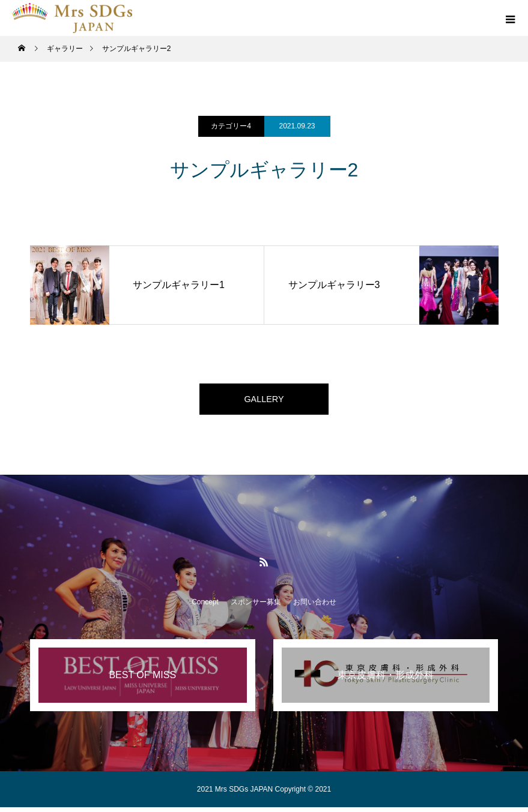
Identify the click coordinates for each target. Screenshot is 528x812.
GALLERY (264, 401)
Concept (205, 607)
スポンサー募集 (256, 607)
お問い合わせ (315, 607)
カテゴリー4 (231, 126)
